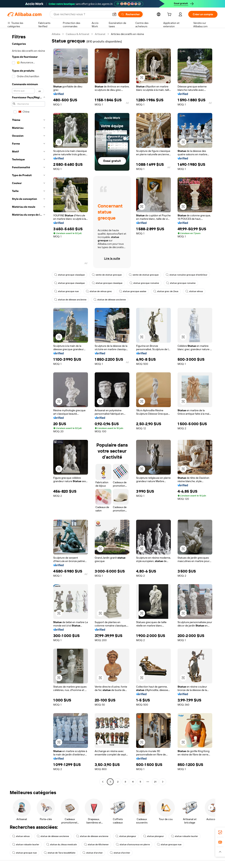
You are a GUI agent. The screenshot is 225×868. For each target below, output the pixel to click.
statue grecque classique (69, 275)
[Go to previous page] (103, 782)
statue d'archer (93, 853)
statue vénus (194, 291)
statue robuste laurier (184, 836)
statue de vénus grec (99, 291)
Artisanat (100, 34)
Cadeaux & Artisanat (78, 34)
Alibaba (56, 34)
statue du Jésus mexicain (62, 845)
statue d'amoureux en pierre (133, 845)
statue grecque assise (133, 291)
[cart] (170, 15)
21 (155, 782)
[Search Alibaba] (81, 14)
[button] (114, 14)
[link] (220, 832)
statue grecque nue (66, 291)
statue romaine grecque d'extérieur (187, 275)
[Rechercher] (130, 14)
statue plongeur (126, 836)
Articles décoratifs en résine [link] (127, 34)
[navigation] (28, 408)
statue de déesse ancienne (70, 300)
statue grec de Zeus (166, 291)
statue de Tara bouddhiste (60, 853)
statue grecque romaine (144, 283)
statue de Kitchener (96, 845)
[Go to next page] (163, 782)
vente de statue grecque (107, 275)
